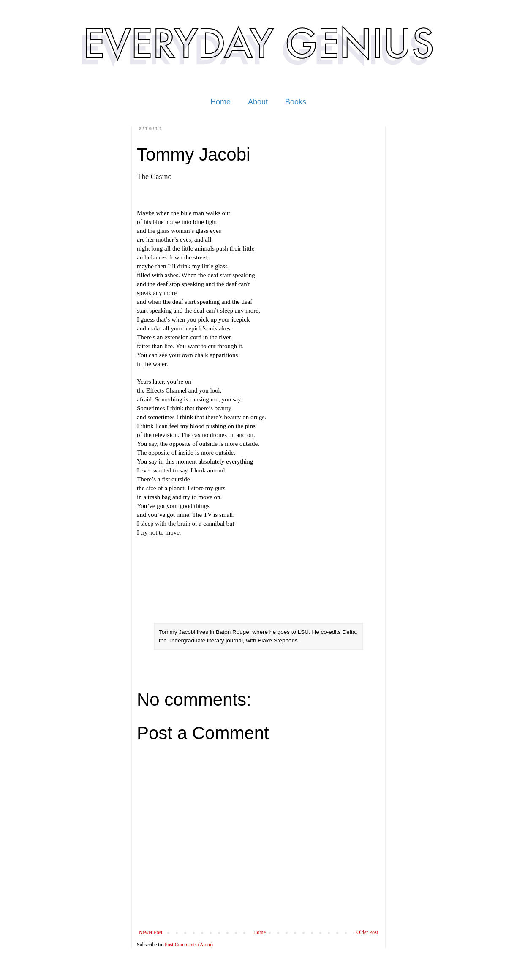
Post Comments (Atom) (189, 945)
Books (296, 102)
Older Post (367, 932)
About (258, 102)
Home (220, 102)
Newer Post (151, 932)
